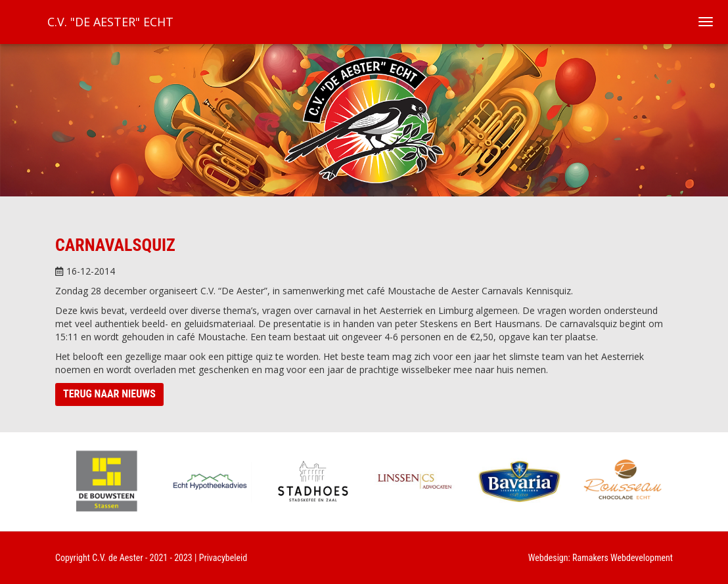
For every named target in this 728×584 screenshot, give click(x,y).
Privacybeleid (223, 558)
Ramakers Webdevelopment (623, 558)
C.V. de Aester (118, 558)
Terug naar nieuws (109, 394)
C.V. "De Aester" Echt (110, 22)
